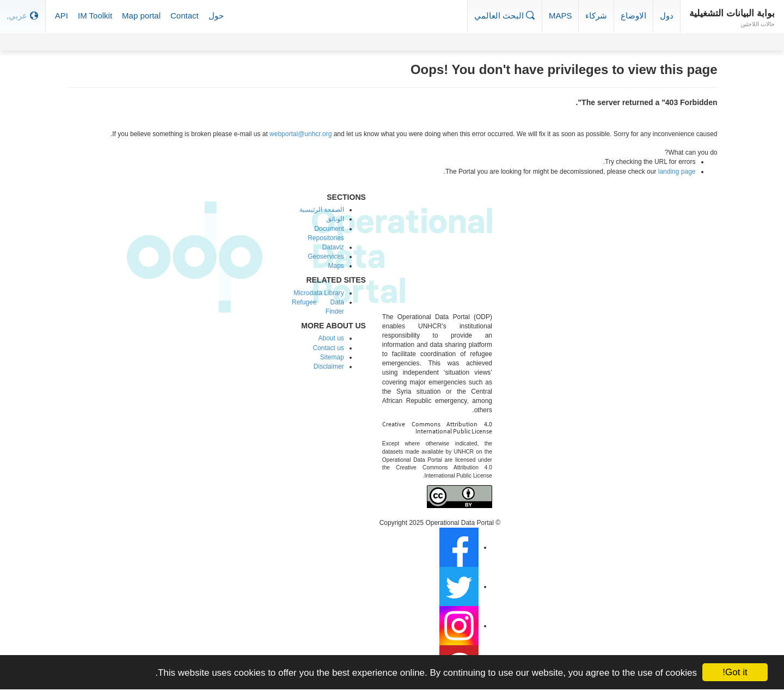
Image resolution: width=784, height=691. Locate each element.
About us (331, 338)
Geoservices (326, 256)
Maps (561, 16)
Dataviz (333, 247)
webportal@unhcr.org (301, 134)
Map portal (141, 16)
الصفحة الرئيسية (322, 210)
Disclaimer (329, 366)
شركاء (596, 16)
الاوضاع (633, 16)
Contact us (328, 348)
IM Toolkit (95, 16)
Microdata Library (319, 293)
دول (667, 16)
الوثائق (335, 219)
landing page (677, 172)
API (62, 16)
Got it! (735, 672)
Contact (185, 16)
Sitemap (332, 357)
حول (216, 16)
